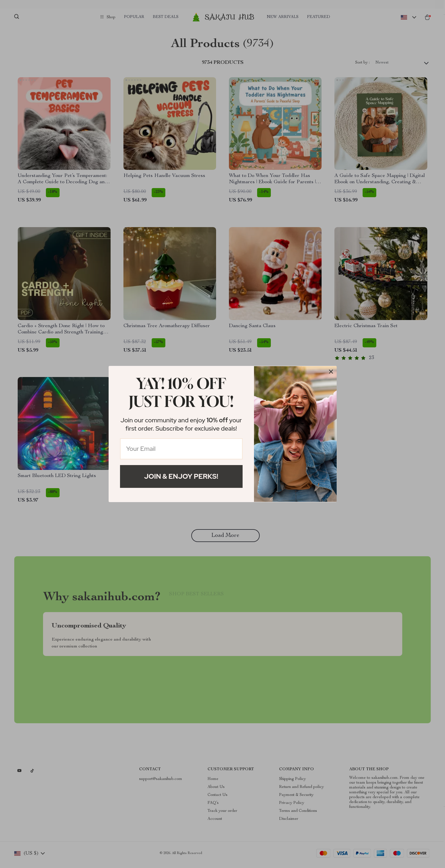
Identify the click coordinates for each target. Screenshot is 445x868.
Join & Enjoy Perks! (181, 476)
